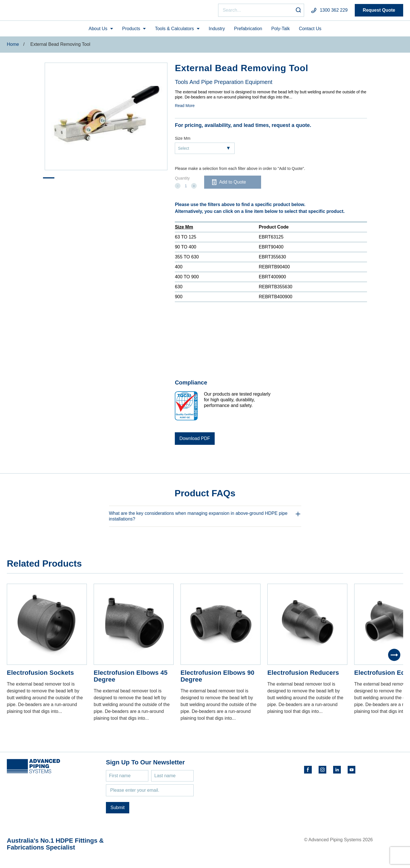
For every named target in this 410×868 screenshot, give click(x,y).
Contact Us (310, 31)
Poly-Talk (281, 31)
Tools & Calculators (174, 31)
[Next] (394, 657)
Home (13, 47)
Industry (217, 31)
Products (131, 31)
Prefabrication (248, 31)
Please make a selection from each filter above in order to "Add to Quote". (240, 171)
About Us (98, 31)
